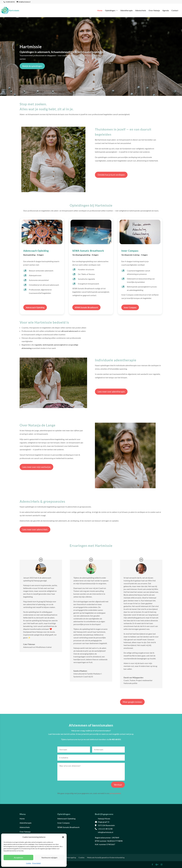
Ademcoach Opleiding (35, 307)
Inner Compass (130, 307)
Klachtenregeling (70, 857)
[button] (63, 837)
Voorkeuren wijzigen (49, 858)
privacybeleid (115, 793)
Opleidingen (110, 11)
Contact (175, 11)
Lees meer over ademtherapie (111, 392)
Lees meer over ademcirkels (35, 529)
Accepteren (18, 858)
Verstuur (118, 785)
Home (100, 11)
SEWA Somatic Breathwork (86, 307)
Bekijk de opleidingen (32, 66)
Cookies (29, 863)
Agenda (166, 11)
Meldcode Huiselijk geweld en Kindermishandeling (106, 857)
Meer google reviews (132, 702)
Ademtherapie (127, 11)
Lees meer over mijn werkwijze (36, 467)
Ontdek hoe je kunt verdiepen (111, 175)
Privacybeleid (36, 863)
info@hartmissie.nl (105, 832)
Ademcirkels (141, 11)
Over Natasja (154, 11)
